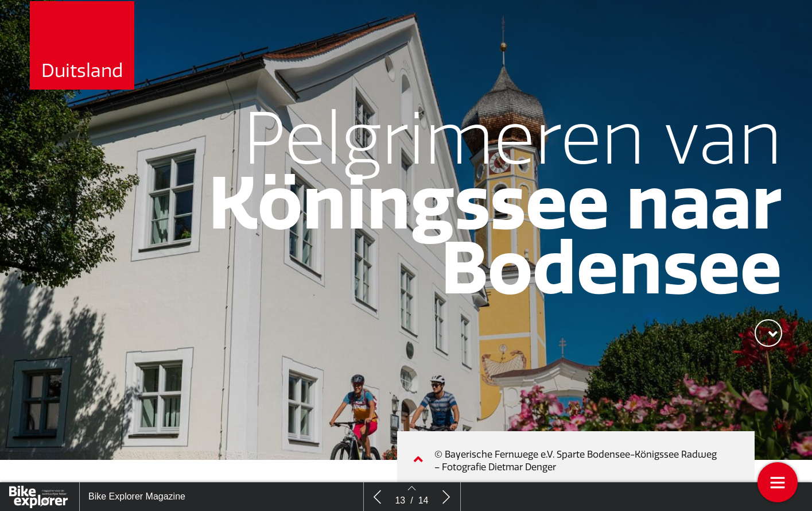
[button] (768, 333)
